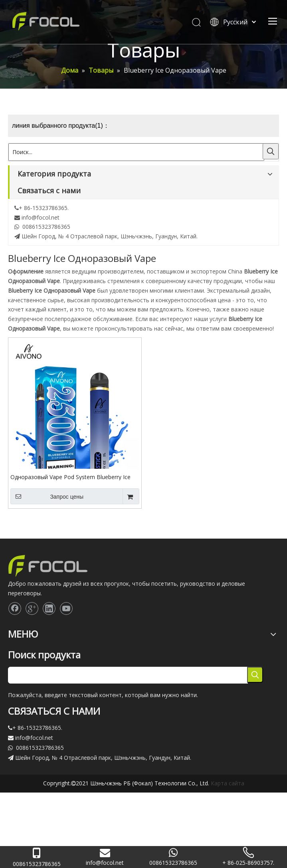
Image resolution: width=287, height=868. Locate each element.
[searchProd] (128, 675)
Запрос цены (47, 496)
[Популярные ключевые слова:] (271, 151)
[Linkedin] (49, 608)
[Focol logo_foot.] (48, 566)
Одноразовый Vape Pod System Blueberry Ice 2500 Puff (70, 477)
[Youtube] (66, 608)
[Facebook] (15, 608)
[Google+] (32, 608)
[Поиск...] (136, 152)
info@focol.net (41, 217)
